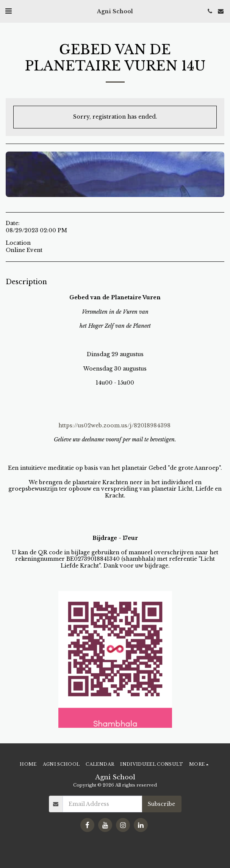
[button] (8, 11)
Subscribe (161, 804)
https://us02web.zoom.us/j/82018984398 (114, 425)
